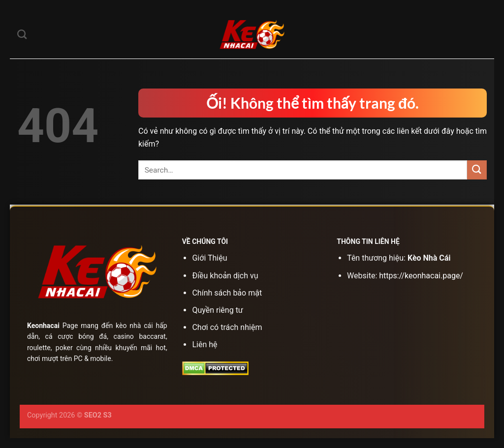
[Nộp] (477, 170)
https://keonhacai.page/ (421, 276)
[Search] (22, 34)
